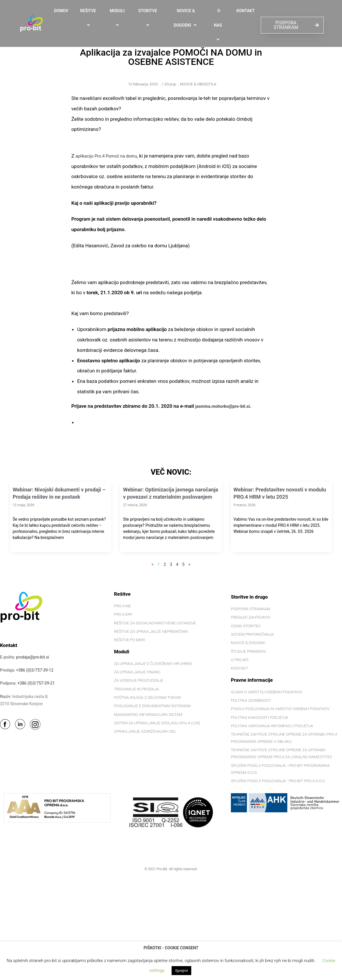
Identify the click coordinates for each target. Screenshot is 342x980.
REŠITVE (89, 18)
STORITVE (149, 18)
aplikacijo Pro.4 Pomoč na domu (111, 156)
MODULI (118, 18)
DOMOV (61, 11)
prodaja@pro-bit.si (33, 657)
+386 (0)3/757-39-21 (36, 683)
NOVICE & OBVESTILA (198, 84)
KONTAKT (246, 11)
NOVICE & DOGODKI (186, 18)
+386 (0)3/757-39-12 (35, 670)
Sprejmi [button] (181, 971)
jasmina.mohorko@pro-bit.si (227, 406)
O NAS (219, 25)
